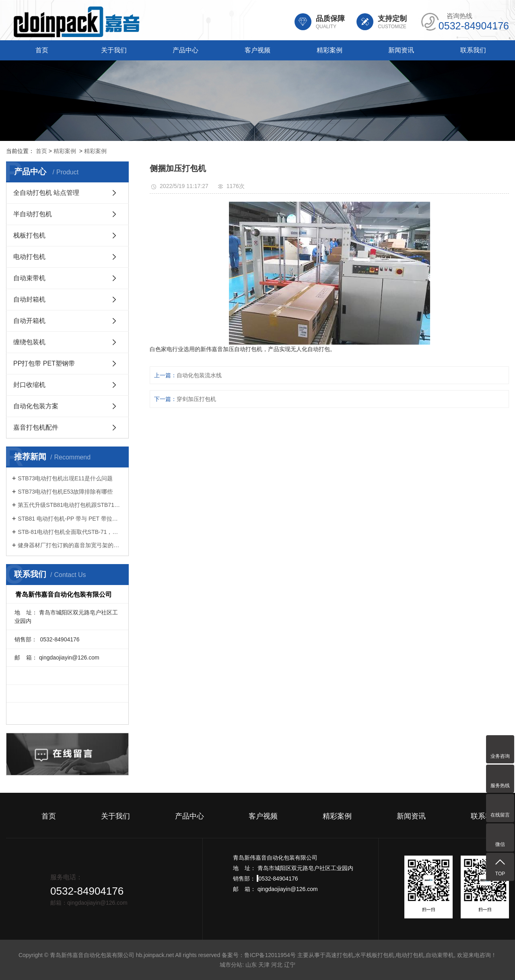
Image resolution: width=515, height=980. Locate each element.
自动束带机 (29, 278)
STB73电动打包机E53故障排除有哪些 (65, 492)
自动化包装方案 (36, 406)
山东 (251, 965)
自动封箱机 (29, 299)
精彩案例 (330, 50)
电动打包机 (29, 257)
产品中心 (185, 50)
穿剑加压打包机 (196, 399)
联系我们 (473, 50)
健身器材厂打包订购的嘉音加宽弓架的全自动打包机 (70, 545)
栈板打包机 (29, 235)
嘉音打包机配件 (36, 427)
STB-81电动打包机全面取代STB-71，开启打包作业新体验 (70, 532)
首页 (42, 50)
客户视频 (257, 50)
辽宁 (290, 965)
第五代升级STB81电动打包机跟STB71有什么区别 (70, 505)
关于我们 (114, 50)
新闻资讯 (401, 50)
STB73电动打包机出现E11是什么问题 (65, 478)
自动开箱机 (29, 321)
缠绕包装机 (29, 342)
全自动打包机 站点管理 (46, 193)
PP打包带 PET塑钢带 (44, 363)
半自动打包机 (33, 214)
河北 (277, 965)
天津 (264, 965)
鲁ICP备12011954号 (270, 955)
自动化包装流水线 (199, 375)
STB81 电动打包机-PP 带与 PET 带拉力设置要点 (70, 519)
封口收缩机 (29, 385)
